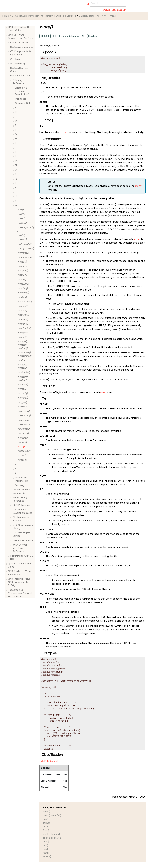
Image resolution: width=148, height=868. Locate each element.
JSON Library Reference (20, 499)
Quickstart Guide (19, 42)
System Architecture (21, 47)
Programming (18, 63)
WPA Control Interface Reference (20, 548)
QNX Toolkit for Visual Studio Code (20, 573)
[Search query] (108, 3)
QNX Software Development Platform (32, 16)
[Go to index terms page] (87, 4)
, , (23, 345)
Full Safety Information (21, 479)
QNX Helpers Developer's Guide (23, 511)
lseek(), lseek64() (52, 834)
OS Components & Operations (20, 53)
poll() (45, 845)
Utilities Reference (23, 540)
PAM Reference (21, 505)
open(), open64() (52, 838)
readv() (47, 853)
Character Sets (23, 103)
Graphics (15, 59)
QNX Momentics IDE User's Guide (19, 29)
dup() (46, 819)
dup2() (46, 823)
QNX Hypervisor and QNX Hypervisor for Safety (19, 582)
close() (46, 812)
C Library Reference (90, 16)
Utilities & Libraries (66, 16)
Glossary (20, 485)
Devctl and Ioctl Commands (21, 491)
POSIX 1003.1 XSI (49, 761)
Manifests (20, 99)
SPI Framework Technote (21, 519)
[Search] (124, 3)
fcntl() (46, 830)
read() (46, 849)
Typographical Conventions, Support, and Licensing (20, 593)
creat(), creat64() (52, 815)
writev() (47, 856)
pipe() (46, 842)
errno (46, 827)
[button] (7, 27)
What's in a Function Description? (22, 91)
